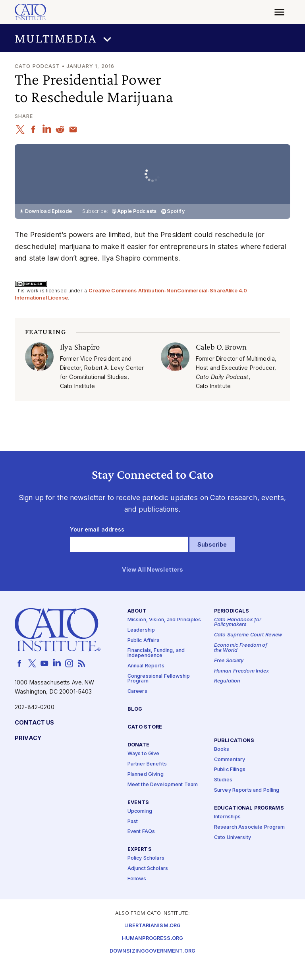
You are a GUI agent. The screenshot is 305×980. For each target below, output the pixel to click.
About (137, 626)
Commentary (230, 774)
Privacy (28, 753)
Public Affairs (144, 655)
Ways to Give (144, 769)
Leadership (141, 645)
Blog (135, 724)
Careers (137, 706)
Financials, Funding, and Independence (156, 668)
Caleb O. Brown (221, 362)
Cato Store (145, 742)
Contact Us (34, 738)
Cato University (233, 853)
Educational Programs (249, 823)
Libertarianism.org (153, 941)
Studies (223, 795)
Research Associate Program (250, 842)
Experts (140, 865)
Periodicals (232, 626)
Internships (228, 832)
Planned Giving (146, 790)
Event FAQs (141, 847)
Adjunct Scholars (148, 884)
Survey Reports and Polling (247, 805)
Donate (139, 760)
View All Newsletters (153, 585)
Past (133, 836)
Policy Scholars (146, 873)
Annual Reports (146, 681)
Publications (234, 755)
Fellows (137, 894)
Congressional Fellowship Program (159, 694)
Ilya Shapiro (80, 362)
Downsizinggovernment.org (152, 966)
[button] (152, 38)
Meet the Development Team (163, 800)
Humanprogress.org (152, 954)
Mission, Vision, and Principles (164, 635)
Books (222, 764)
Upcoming (140, 826)
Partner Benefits (147, 779)
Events (138, 817)
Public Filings (230, 785)
